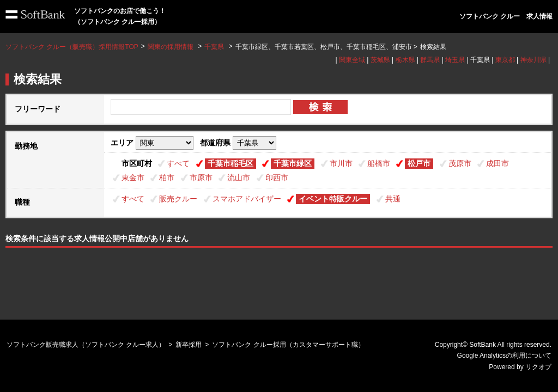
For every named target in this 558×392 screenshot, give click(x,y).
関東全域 (352, 60)
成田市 (498, 163)
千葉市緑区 (293, 163)
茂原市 (460, 163)
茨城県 (380, 60)
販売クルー (178, 199)
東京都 (505, 60)
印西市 (277, 177)
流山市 (239, 177)
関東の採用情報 (171, 47)
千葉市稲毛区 (231, 163)
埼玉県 (455, 60)
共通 (393, 199)
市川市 (341, 163)
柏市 (167, 177)
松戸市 (419, 163)
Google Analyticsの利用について (504, 356)
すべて (178, 163)
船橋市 (379, 163)
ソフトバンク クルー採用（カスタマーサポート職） (288, 345)
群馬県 (430, 60)
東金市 (133, 177)
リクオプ (538, 367)
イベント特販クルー (333, 199)
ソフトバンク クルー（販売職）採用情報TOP (72, 47)
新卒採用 (189, 345)
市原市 (201, 177)
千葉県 (214, 47)
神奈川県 (533, 60)
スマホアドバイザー (247, 199)
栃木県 (405, 60)
